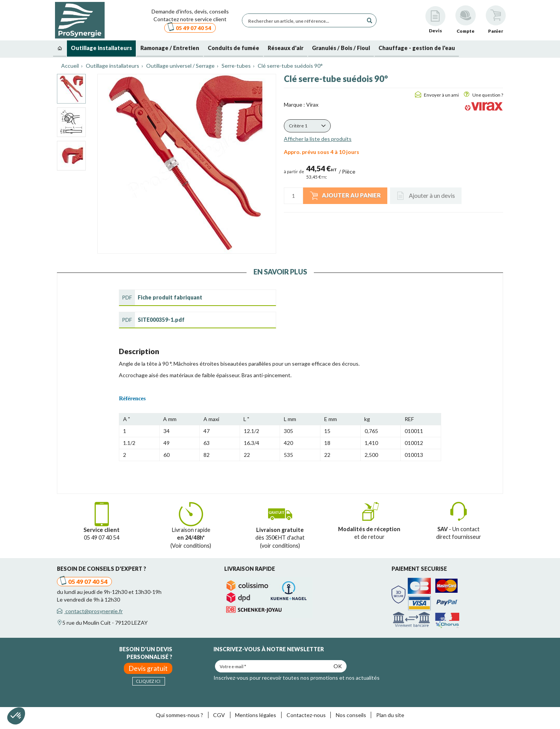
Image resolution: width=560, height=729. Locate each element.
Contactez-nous (306, 715)
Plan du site (390, 715)
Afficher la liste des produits (318, 139)
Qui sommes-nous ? (179, 715)
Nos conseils (351, 715)
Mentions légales (256, 715)
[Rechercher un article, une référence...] (305, 20)
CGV (219, 715)
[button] (307, 126)
